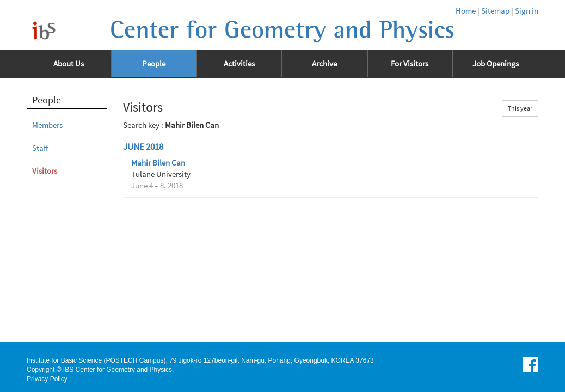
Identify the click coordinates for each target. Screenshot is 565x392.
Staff (40, 148)
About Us (69, 64)
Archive (324, 64)
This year (520, 108)
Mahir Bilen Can (158, 163)
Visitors (45, 171)
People (154, 64)
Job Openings (496, 64)
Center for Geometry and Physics (282, 30)
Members (47, 125)
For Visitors (410, 64)
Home (466, 11)
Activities (239, 64)
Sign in (527, 11)
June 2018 (143, 147)
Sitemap (495, 11)
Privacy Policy (47, 379)
